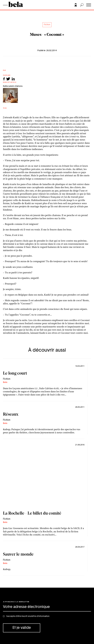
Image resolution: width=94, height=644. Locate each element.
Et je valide (22, 628)
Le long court (15, 374)
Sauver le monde (18, 555)
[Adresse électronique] (47, 607)
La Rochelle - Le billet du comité (32, 514)
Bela (5, 382)
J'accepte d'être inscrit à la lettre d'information (28, 616)
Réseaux (11, 415)
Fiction (47, 25)
